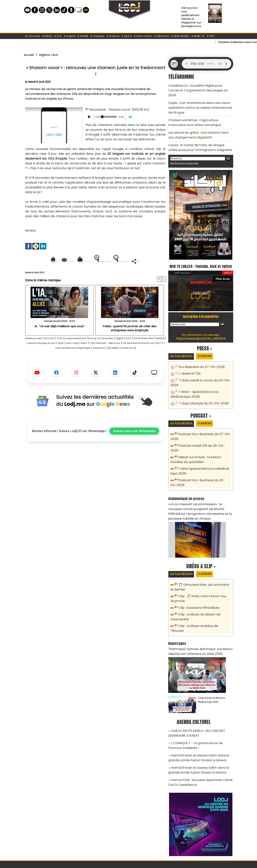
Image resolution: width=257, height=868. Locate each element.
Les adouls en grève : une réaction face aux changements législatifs (198, 124)
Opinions (162, 36)
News (47, 36)
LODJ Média (94, 366)
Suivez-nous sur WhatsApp (134, 449)
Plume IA (58, 352)
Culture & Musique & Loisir (92, 356)
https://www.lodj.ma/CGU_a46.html (201, 332)
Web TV (198, 36)
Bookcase (75, 366)
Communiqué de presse (86, 352)
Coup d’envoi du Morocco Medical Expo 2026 (212, 673)
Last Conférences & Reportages (141, 361)
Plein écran (224, 272)
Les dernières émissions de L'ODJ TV (88, 361)
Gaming (112, 352)
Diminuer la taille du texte (86, 274)
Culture (113, 36)
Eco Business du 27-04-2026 (199, 361)
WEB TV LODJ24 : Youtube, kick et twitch (201, 256)
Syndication (138, 863)
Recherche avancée (182, 150)
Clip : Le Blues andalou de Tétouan (203, 606)
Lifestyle (97, 36)
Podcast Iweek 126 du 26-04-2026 (202, 438)
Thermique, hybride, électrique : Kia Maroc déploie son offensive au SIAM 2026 (196, 625)
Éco (58, 36)
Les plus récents (183, 350)
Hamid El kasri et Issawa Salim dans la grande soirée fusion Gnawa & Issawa (200, 727)
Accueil (30, 55)
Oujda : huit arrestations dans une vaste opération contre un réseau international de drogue (198, 100)
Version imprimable (97, 261)
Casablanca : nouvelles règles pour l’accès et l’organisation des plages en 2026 (199, 87)
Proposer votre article (102, 845)
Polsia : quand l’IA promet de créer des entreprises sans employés (130, 341)
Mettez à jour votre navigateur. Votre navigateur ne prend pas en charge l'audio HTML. (206, 64)
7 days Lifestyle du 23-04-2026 (201, 395)
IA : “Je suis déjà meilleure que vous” (59, 339)
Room (148, 356)
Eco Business (130, 352)
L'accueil (32, 36)
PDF (211, 36)
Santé (83, 36)
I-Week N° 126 (189, 367)
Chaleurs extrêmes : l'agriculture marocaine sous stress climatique (198, 113)
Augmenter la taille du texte (142, 261)
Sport (127, 36)
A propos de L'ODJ (51, 845)
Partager (120, 274)
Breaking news (38, 352)
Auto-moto (143, 36)
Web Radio (180, 36)
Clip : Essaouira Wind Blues (197, 589)
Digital (70, 36)
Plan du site (119, 863)
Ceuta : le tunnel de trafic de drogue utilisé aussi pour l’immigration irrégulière (197, 135)
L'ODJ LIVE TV (154, 845)
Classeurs (210, 350)
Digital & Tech (53, 55)
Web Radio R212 (207, 846)
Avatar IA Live (115, 366)
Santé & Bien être (42, 356)
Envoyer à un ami (61, 261)
